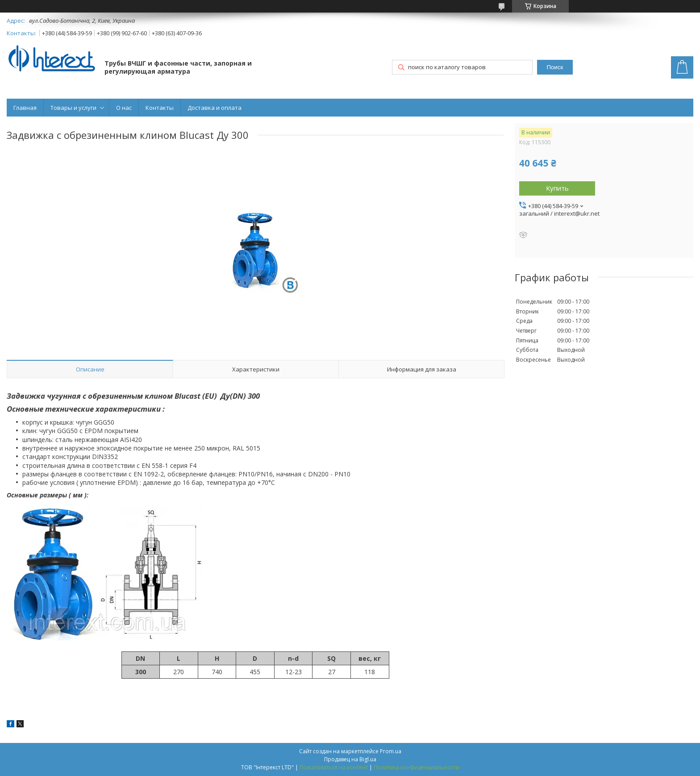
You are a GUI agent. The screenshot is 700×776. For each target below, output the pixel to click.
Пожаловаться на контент (334, 767)
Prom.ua (391, 751)
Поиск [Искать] (555, 67)
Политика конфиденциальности (417, 767)
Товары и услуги (73, 108)
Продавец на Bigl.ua (350, 759)
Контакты (160, 108)
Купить (557, 188)
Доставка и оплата (215, 108)
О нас (124, 108)
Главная (25, 108)
